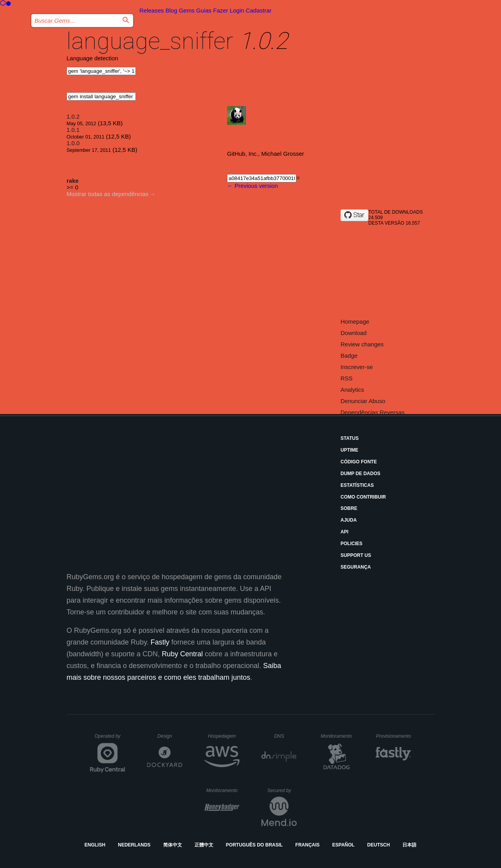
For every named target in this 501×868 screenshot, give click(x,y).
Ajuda (349, 520)
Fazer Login (228, 10)
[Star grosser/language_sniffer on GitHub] (354, 215)
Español (343, 845)
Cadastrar (259, 10)
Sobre (349, 508)
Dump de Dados (360, 474)
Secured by (282, 791)
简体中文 (173, 845)
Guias (204, 10)
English (95, 845)
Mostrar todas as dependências (107, 194)
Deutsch (378, 845)
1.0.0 (73, 143)
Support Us (356, 555)
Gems (187, 10)
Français (308, 845)
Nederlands (134, 845)
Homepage (355, 321)
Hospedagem (224, 736)
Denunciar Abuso (363, 401)
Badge (349, 356)
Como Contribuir (363, 497)
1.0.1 (73, 130)
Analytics (352, 390)
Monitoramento (337, 736)
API (344, 532)
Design (170, 736)
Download (354, 333)
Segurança (356, 567)
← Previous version (252, 186)
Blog (171, 10)
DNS (285, 736)
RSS (347, 378)
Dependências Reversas (372, 412)
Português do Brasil (254, 845)
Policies (351, 544)
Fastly (160, 642)
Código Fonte (359, 462)
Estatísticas (357, 485)
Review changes (362, 344)
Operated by (110, 739)
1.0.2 (73, 116)
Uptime (349, 450)
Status (350, 438)
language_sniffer (150, 41)
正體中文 (204, 845)
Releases (152, 10)
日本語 (409, 845)
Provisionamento (394, 736)
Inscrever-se (357, 367)
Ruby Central (182, 654)
